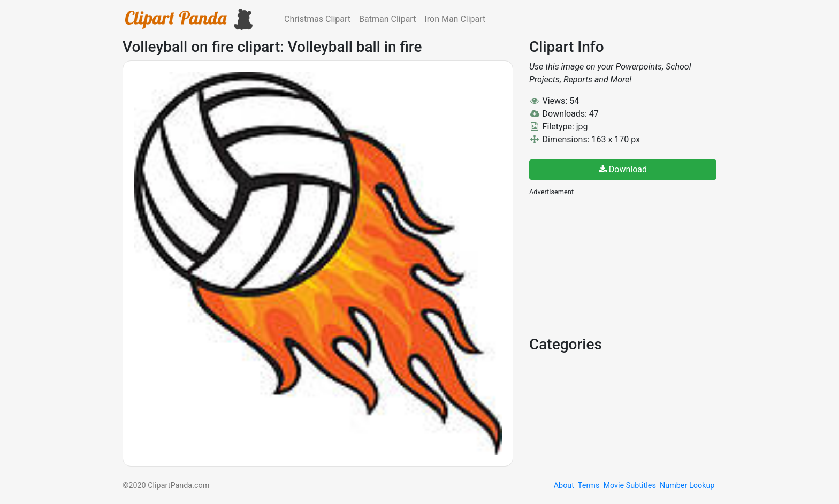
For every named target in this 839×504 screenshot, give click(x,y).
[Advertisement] (609, 265)
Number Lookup (687, 486)
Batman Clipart (387, 19)
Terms (589, 486)
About (564, 486)
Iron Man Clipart (455, 19)
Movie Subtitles (629, 486)
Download (623, 169)
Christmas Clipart (317, 19)
